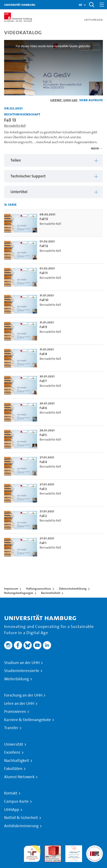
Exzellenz (12, 752)
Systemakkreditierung (95, 848)
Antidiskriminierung (21, 826)
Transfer (11, 728)
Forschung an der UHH (23, 695)
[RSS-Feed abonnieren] (6, 205)
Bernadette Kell (15, 126)
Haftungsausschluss (39, 589)
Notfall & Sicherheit (21, 818)
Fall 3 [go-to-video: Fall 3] (43, 489)
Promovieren (15, 712)
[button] (80, 5)
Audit (48, 848)
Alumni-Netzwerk (19, 777)
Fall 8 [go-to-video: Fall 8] (43, 354)
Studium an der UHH (22, 663)
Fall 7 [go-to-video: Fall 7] (43, 381)
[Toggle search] (92, 5)
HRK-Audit (73, 848)
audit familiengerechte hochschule (32, 853)
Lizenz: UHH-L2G (64, 100)
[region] (53, 160)
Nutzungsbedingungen (19, 593)
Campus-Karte (16, 801)
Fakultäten (13, 769)
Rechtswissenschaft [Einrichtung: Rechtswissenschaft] (22, 114)
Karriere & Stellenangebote (28, 720)
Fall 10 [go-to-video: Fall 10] (44, 300)
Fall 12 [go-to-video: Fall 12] (44, 246)
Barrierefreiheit (51, 593)
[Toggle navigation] (102, 5)
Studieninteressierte (22, 671)
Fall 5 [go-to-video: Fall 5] (43, 435)
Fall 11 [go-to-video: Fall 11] (44, 273)
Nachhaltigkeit (17, 761)
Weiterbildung (16, 679)
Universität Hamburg (20, 5)
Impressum (11, 589)
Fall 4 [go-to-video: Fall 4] (43, 462)
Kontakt (11, 793)
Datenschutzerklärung (73, 589)
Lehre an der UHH (19, 704)
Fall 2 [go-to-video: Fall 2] (43, 516)
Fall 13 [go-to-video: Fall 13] (44, 219)
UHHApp (12, 810)
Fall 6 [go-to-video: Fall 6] (43, 408)
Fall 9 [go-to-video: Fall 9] (43, 327)
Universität (14, 744)
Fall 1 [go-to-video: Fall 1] (43, 543)
